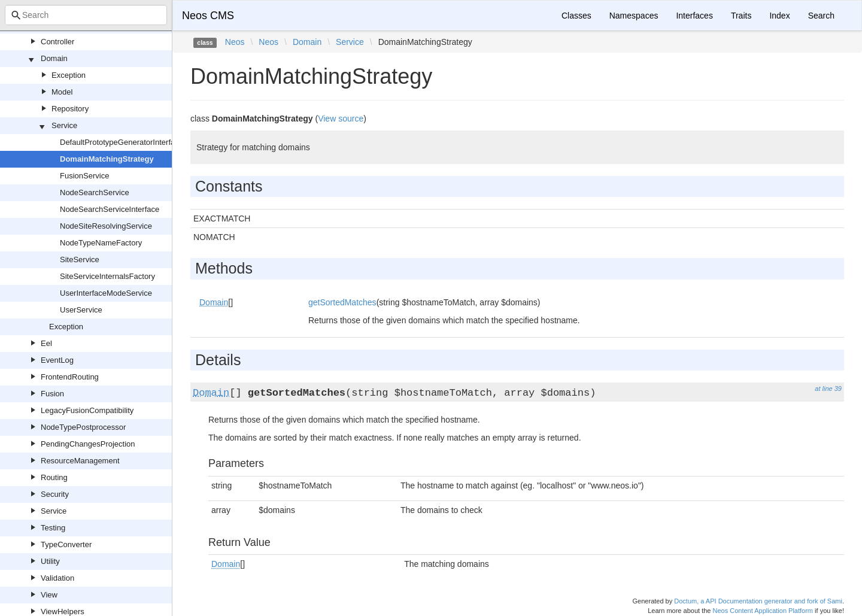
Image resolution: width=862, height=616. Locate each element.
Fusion (52, 394)
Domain (54, 58)
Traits (741, 16)
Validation (57, 578)
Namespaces (634, 16)
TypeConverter (66, 544)
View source (341, 119)
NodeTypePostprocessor (83, 427)
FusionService (84, 176)
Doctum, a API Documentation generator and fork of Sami (758, 601)
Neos (235, 42)
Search (821, 16)
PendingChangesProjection (88, 444)
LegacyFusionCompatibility (87, 410)
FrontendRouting (70, 377)
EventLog (57, 360)
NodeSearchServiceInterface (110, 209)
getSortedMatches (342, 302)
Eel (46, 343)
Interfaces (694, 16)
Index (779, 16)
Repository (70, 109)
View (49, 595)
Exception (69, 75)
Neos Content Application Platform (763, 611)
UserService (81, 310)
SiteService (80, 260)
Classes (576, 16)
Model (62, 92)
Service (64, 125)
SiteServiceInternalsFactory (107, 276)
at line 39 (828, 389)
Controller (57, 42)
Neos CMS (208, 16)
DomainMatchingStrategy (107, 159)
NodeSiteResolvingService (106, 226)
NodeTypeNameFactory (101, 243)
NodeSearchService (95, 192)
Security (55, 494)
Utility (50, 561)
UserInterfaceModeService (106, 293)
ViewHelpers (63, 612)
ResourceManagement (80, 461)
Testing (53, 528)
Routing (54, 477)
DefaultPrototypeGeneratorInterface (122, 142)
